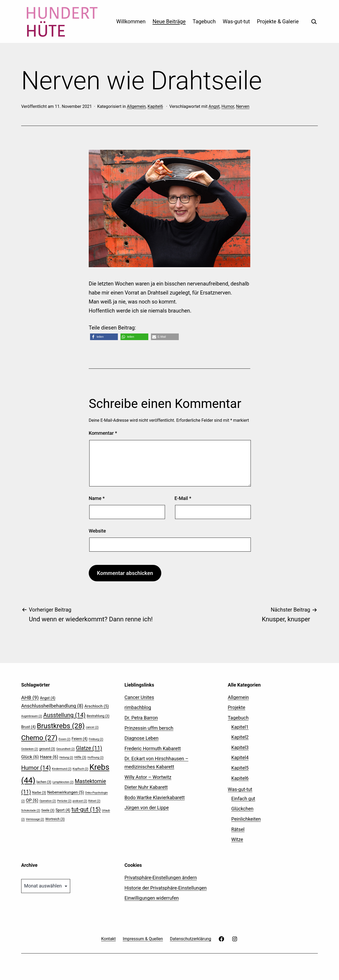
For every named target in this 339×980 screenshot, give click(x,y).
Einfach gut (243, 799)
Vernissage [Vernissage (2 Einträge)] (35, 819)
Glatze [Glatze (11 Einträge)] (89, 748)
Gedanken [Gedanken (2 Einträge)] (30, 749)
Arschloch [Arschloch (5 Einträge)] (97, 706)
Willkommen (131, 21)
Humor (228, 106)
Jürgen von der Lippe (147, 808)
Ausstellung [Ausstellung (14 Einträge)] (64, 715)
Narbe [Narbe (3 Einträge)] (39, 792)
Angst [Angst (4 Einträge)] (48, 698)
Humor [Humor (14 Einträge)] (36, 768)
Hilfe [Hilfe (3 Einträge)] (80, 757)
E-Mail (183, 498)
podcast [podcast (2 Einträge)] (80, 801)
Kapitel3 (240, 747)
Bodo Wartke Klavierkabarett (155, 797)
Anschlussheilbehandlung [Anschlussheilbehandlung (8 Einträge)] (52, 706)
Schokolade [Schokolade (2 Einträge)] (31, 810)
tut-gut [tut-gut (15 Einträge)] (86, 809)
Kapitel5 (240, 768)
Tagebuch (204, 21)
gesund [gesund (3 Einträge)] (47, 749)
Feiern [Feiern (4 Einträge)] (79, 739)
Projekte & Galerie (278, 21)
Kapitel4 (240, 757)
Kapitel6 (155, 106)
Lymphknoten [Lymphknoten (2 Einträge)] (63, 782)
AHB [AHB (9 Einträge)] (30, 698)
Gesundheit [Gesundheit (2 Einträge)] (65, 749)
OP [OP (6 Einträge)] (32, 800)
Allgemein (136, 106)
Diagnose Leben (141, 738)
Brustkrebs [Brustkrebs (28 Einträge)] (61, 726)
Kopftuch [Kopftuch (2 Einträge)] (80, 769)
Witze (237, 839)
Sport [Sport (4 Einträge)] (63, 810)
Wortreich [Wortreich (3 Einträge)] (55, 819)
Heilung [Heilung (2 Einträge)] (66, 757)
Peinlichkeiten (246, 819)
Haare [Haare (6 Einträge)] (49, 757)
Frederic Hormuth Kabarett (153, 748)
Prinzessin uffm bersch (149, 728)
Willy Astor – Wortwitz (148, 777)
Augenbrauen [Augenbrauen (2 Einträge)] (32, 716)
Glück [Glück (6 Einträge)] (30, 757)
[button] (104, 337)
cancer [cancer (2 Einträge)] (92, 727)
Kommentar (103, 433)
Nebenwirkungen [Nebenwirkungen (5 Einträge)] (66, 792)
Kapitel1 (240, 727)
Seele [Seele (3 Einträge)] (48, 810)
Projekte (237, 707)
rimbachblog (138, 707)
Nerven (243, 106)
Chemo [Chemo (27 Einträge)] (39, 738)
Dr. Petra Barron (141, 718)
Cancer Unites (139, 697)
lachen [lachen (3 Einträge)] (44, 782)
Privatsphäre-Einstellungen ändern (161, 878)
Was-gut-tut (236, 21)
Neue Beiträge (169, 21)
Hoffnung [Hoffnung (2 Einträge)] (95, 757)
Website (97, 531)
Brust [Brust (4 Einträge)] (28, 727)
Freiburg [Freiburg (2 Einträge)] (96, 739)
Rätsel (238, 829)
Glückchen (242, 809)
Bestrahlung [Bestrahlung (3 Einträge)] (98, 716)
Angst (214, 106)
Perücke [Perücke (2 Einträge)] (64, 801)
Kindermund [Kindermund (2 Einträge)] (62, 769)
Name (97, 498)
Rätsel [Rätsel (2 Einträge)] (94, 801)
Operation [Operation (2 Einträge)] (48, 801)
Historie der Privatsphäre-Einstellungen (166, 888)
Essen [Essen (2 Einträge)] (64, 739)
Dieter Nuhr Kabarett (146, 787)
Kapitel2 (240, 737)
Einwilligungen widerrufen (152, 898)
